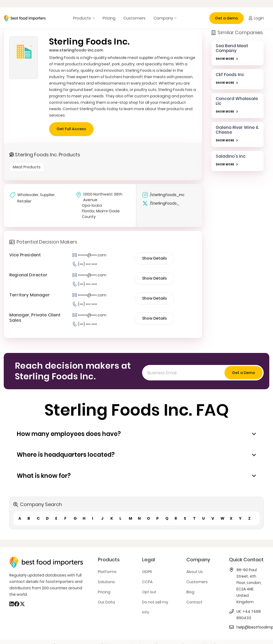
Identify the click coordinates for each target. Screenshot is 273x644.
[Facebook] (17, 604)
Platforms (107, 572)
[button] (93, 18)
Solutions (106, 582)
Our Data (106, 602)
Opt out (149, 592)
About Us (195, 572)
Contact (194, 602)
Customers (197, 582)
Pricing (104, 592)
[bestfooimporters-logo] (25, 18)
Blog (190, 592)
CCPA (147, 582)
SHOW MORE (225, 59)
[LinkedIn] (12, 604)
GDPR (147, 572)
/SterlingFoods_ (160, 203)
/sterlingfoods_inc (163, 195)
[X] (22, 604)
